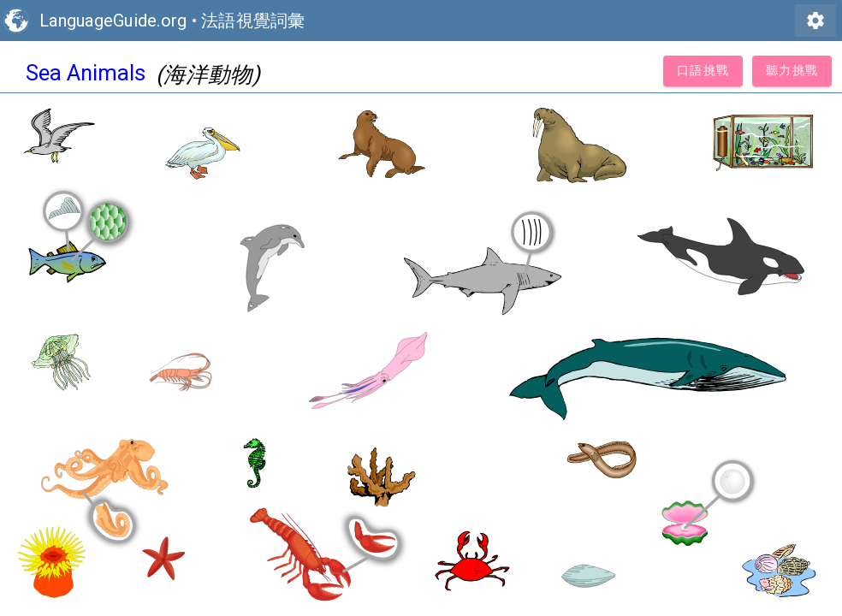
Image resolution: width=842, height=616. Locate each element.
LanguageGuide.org (113, 21)
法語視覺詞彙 (253, 21)
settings (815, 21)
